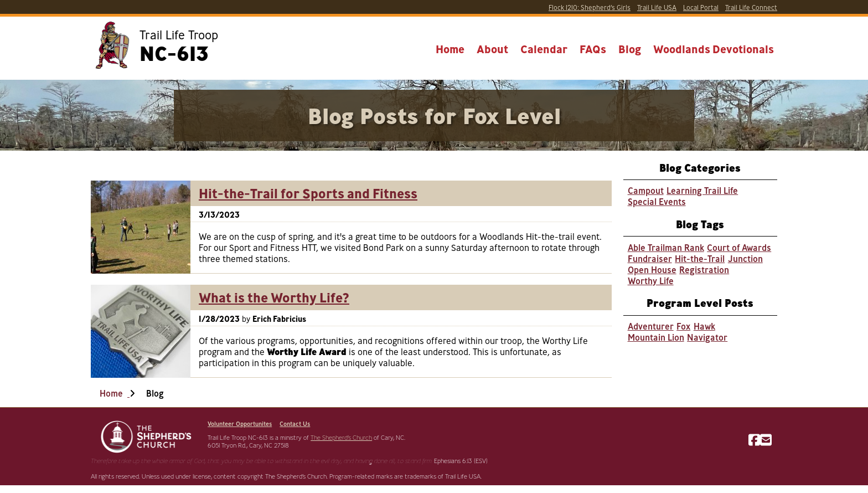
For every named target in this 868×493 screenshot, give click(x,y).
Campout (646, 191)
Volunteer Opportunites (240, 424)
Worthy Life (651, 281)
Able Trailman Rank (666, 248)
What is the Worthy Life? (274, 297)
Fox (683, 326)
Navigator (707, 337)
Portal (701, 7)
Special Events (657, 202)
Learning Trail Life (702, 191)
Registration (704, 270)
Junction (745, 259)
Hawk (704, 326)
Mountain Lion (656, 337)
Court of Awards (739, 248)
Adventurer (651, 326)
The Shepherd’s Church (341, 438)
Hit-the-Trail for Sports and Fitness (308, 193)
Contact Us (295, 424)
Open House (652, 270)
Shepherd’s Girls (590, 7)
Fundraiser (650, 259)
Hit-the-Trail (700, 259)
